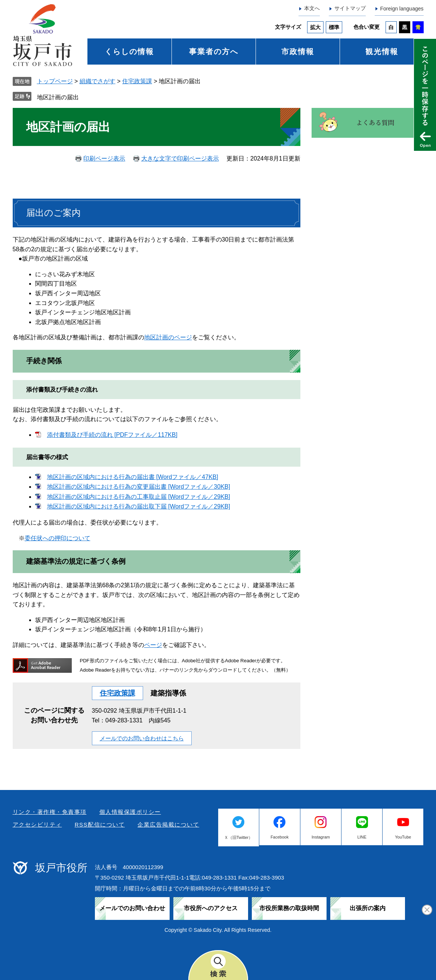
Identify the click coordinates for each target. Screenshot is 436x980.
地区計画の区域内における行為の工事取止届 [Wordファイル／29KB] (139, 497)
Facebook (279, 837)
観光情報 (382, 52)
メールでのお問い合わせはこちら (142, 738)
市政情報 (298, 52)
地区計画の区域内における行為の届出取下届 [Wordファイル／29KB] (139, 506)
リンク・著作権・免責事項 (50, 812)
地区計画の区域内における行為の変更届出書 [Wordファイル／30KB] (139, 487)
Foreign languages (402, 9)
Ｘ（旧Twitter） (238, 837)
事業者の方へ (214, 52)
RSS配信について (100, 825)
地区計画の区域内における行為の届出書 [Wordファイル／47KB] (133, 477)
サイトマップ (350, 8)
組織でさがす (98, 81)
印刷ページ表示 (104, 158)
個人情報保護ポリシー (130, 812)
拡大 (315, 27)
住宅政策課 (137, 81)
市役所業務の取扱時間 (289, 908)
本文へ (312, 8)
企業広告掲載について (168, 825)
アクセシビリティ (37, 825)
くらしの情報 (129, 52)
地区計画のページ (168, 337)
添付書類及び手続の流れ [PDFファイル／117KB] (112, 435)
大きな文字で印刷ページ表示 (180, 158)
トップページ (55, 81)
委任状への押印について (58, 538)
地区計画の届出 (58, 97)
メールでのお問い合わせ (132, 908)
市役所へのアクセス (211, 908)
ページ (153, 645)
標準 (334, 27)
